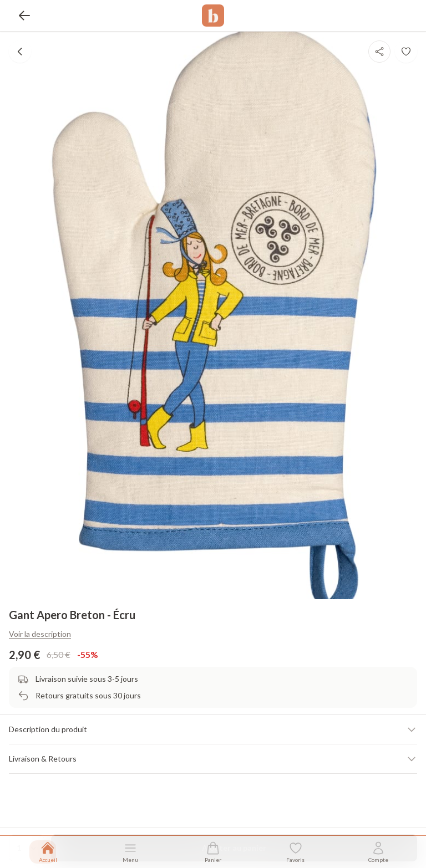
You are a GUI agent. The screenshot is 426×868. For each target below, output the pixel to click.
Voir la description (40, 634)
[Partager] (379, 52)
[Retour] (24, 16)
